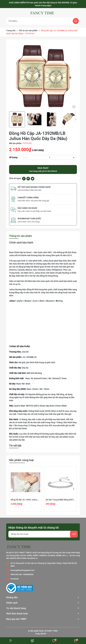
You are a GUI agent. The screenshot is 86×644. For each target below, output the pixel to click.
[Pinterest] (28, 179)
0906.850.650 (16, 574)
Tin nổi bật (15, 446)
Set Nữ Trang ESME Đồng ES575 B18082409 (60, 500)
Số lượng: (13, 157)
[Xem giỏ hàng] (75, 641)
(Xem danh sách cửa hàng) (29, 222)
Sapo (49, 634)
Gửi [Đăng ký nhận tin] (74, 534)
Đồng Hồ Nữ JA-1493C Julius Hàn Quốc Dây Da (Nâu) (25, 500)
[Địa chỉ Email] (43, 534)
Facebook (15, 579)
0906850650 (28, 574)
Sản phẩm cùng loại (21, 460)
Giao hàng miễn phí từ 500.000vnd (43, 169)
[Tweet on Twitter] (33, 179)
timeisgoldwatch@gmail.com (23, 570)
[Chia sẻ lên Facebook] (24, 179)
